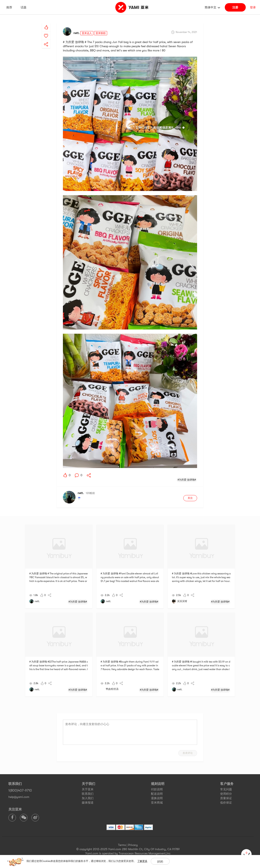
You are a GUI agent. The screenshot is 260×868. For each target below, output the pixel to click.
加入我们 (88, 798)
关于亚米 (88, 789)
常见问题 (226, 789)
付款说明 (157, 789)
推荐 (9, 7)
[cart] (246, 854)
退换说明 (157, 798)
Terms (122, 845)
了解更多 (142, 861)
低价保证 (226, 803)
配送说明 (157, 794)
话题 (23, 7)
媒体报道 (88, 803)
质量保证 (226, 798)
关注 (190, 498)
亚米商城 (157, 803)
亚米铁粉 (101, 33)
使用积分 (226, 794)
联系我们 (88, 794)
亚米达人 (87, 33)
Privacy (133, 845)
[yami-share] (46, 40)
